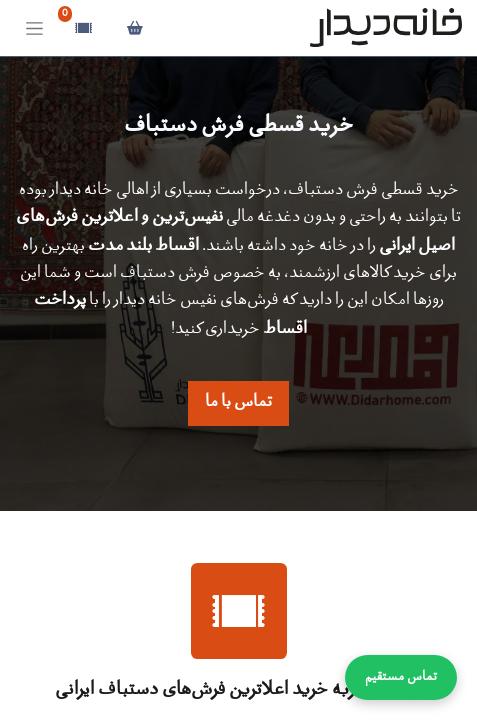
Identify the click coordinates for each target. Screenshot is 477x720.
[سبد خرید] (134, 28)
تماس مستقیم (401, 677)
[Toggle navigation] (34, 28)
